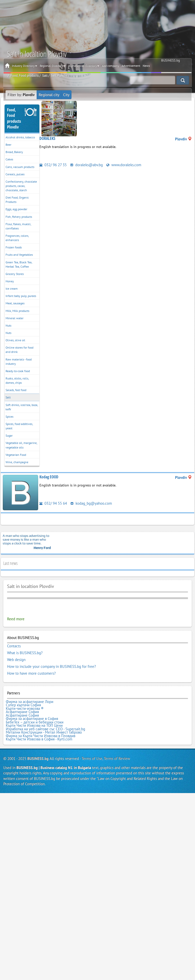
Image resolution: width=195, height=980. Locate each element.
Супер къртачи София (23, 705)
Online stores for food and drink (19, 350)
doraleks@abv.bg (87, 165)
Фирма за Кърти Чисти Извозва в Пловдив (41, 736)
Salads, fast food (16, 390)
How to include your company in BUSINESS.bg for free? (52, 667)
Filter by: (21, 95)
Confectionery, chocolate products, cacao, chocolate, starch (21, 186)
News (146, 66)
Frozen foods (14, 247)
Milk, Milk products (17, 311)
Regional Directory (53, 66)
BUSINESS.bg (38, 759)
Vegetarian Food (16, 455)
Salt (8, 397)
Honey (10, 281)
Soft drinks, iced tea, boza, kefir (22, 407)
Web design (16, 660)
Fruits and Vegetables (19, 255)
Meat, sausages (15, 303)
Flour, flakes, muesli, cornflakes (18, 226)
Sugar (9, 435)
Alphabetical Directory (84, 66)
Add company (110, 66)
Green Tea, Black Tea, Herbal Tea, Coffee (19, 264)
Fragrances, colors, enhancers (17, 238)
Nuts (8, 325)
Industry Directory (25, 66)
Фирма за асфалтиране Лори (30, 702)
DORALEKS (47, 138)
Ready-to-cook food (18, 371)
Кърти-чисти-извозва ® (25, 709)
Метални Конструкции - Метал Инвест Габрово (44, 732)
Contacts (14, 646)
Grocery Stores (15, 274)
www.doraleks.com (124, 165)
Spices (9, 417)
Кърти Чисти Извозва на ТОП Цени (34, 726)
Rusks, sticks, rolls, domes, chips (17, 380)
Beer (8, 145)
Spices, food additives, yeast (19, 426)
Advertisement (131, 66)
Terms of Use (92, 759)
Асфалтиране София (22, 712)
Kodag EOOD (49, 477)
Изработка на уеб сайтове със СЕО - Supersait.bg (45, 729)
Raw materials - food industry (19, 361)
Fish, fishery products (19, 217)
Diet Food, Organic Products (17, 200)
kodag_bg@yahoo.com (91, 503)
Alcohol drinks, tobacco (20, 137)
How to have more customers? (31, 673)
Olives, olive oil (15, 340)
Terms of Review (117, 759)
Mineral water (15, 318)
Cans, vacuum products (20, 167)
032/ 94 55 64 (53, 503)
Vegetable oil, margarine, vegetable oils (21, 445)
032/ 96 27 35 (53, 165)
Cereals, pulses (15, 174)
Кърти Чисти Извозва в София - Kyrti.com (39, 739)
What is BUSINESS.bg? (25, 653)
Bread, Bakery (14, 152)
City (66, 95)
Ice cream (12, 289)
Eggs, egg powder (16, 209)
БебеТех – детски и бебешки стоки (35, 722)
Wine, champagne (17, 462)
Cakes (9, 159)
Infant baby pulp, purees (21, 296)
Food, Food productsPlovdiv (14, 119)
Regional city (49, 95)
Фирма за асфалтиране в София (32, 719)
